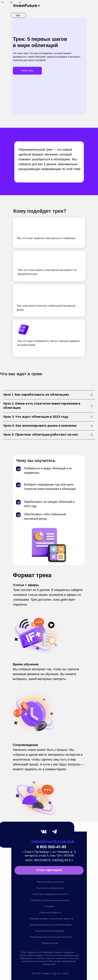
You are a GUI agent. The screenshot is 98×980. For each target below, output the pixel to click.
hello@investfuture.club (53, 842)
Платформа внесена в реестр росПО (51, 937)
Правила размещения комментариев (51, 925)
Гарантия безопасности (50, 882)
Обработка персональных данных (50, 900)
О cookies (49, 906)
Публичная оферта (50, 913)
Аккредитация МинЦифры (50, 931)
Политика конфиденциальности (50, 894)
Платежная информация (50, 888)
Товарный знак (49, 943)
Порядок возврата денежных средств (51, 919)
